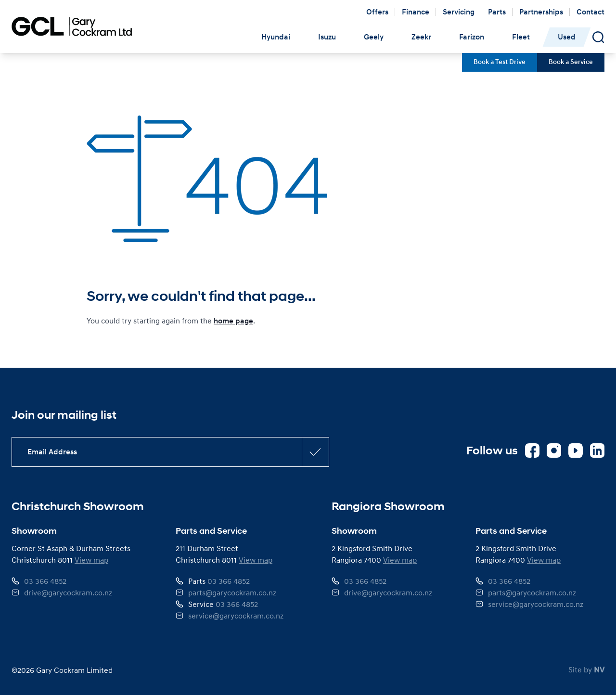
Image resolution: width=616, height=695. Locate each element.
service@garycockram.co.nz (236, 616)
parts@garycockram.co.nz (232, 592)
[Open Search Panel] (598, 37)
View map (91, 560)
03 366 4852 (45, 581)
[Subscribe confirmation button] (315, 452)
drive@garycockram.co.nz (68, 592)
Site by (586, 669)
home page (233, 321)
